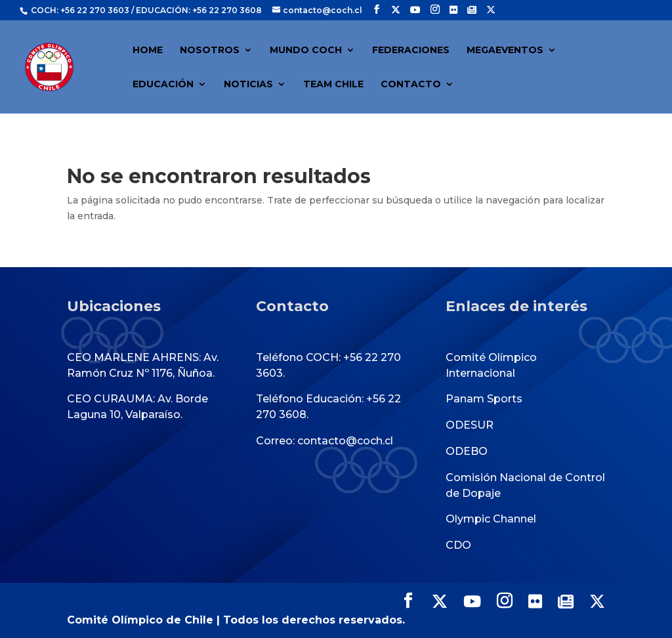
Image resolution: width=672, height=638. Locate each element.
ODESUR (470, 425)
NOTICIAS (248, 85)
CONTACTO (411, 85)
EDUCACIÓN (163, 85)
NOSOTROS (210, 51)
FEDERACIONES (411, 51)
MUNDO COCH (306, 51)
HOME (148, 51)
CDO (458, 545)
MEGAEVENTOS (505, 51)
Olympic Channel (491, 519)
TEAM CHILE (333, 85)
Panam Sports (484, 399)
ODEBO (467, 451)
